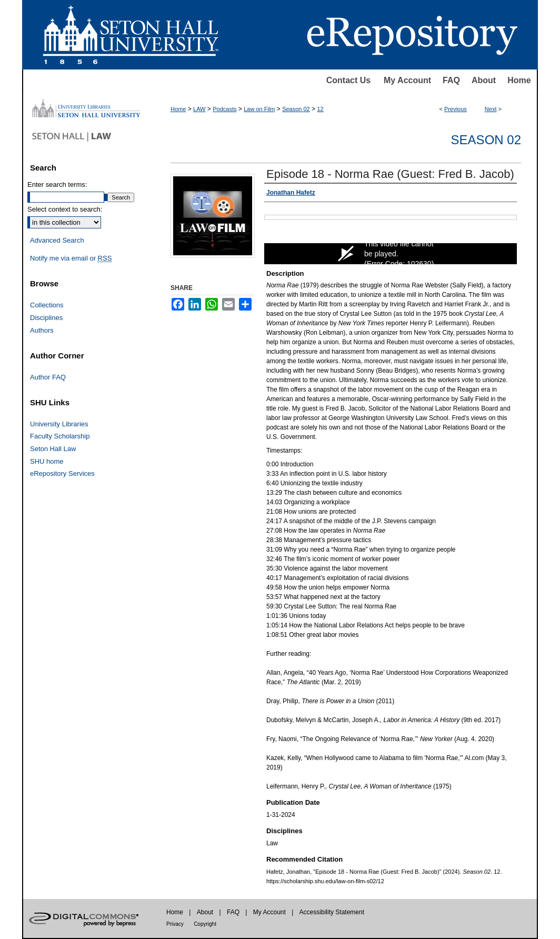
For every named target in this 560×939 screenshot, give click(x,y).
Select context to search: (65, 209)
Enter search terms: (57, 184)
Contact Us (348, 80)
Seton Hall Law (53, 449)
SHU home (47, 461)
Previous (456, 109)
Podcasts (224, 109)
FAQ (451, 80)
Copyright (205, 924)
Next (491, 109)
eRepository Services (62, 473)
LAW (199, 109)
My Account (407, 80)
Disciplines (46, 318)
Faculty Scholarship (60, 436)
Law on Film (259, 109)
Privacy (175, 924)
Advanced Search (57, 240)
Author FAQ (48, 377)
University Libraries (59, 424)
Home (519, 80)
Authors (42, 330)
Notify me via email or (71, 258)
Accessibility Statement (332, 912)
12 (320, 109)
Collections (47, 305)
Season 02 (296, 109)
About (484, 80)
